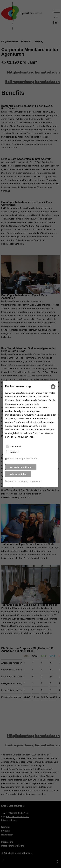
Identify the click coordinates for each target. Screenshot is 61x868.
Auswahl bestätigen (21, 467)
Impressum (35, 481)
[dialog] (30, 434)
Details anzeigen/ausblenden (23, 458)
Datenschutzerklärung (17, 481)
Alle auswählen (18, 474)
